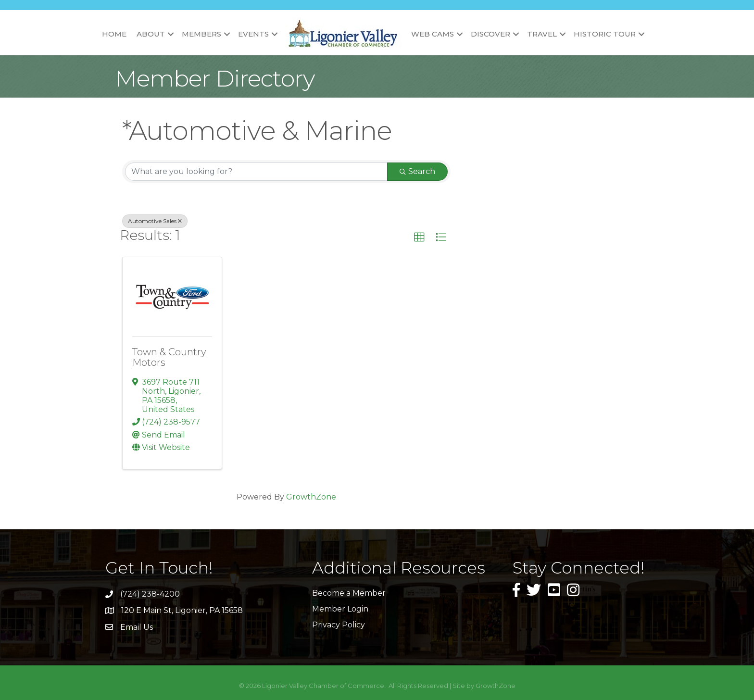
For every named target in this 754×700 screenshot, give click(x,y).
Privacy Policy (339, 625)
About (151, 34)
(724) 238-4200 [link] (150, 594)
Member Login (340, 609)
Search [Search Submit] (417, 171)
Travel (542, 34)
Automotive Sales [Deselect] (155, 221)
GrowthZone (311, 497)
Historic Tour (605, 34)
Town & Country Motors (169, 357)
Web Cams (433, 34)
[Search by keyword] (256, 172)
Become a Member (349, 593)
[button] (419, 237)
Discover (490, 34)
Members (201, 34)
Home (114, 34)
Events (253, 34)
